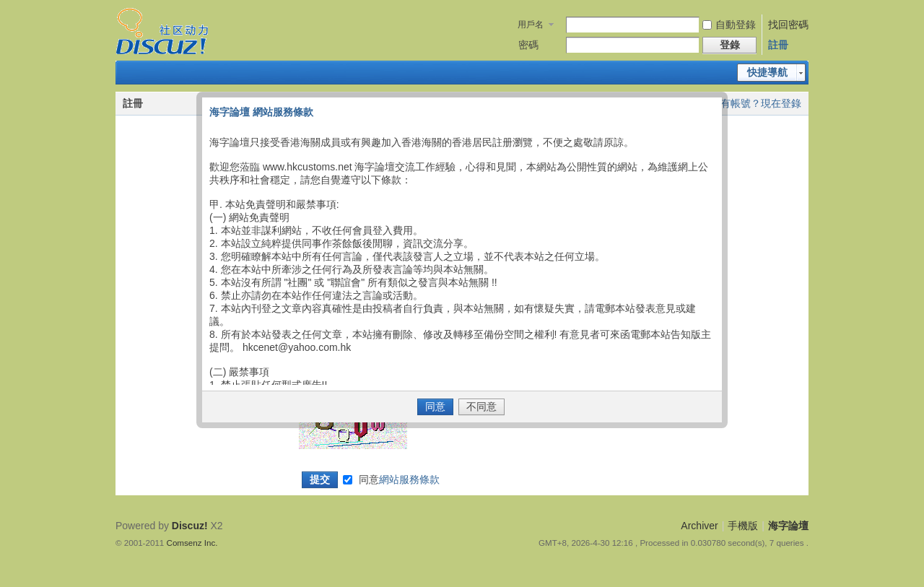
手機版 (743, 526)
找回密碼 (788, 25)
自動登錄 (729, 25)
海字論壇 (788, 526)
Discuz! (190, 526)
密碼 (528, 45)
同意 (399, 479)
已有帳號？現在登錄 (756, 103)
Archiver (699, 526)
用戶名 (531, 25)
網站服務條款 (409, 479)
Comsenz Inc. (192, 543)
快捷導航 (767, 72)
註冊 (778, 45)
